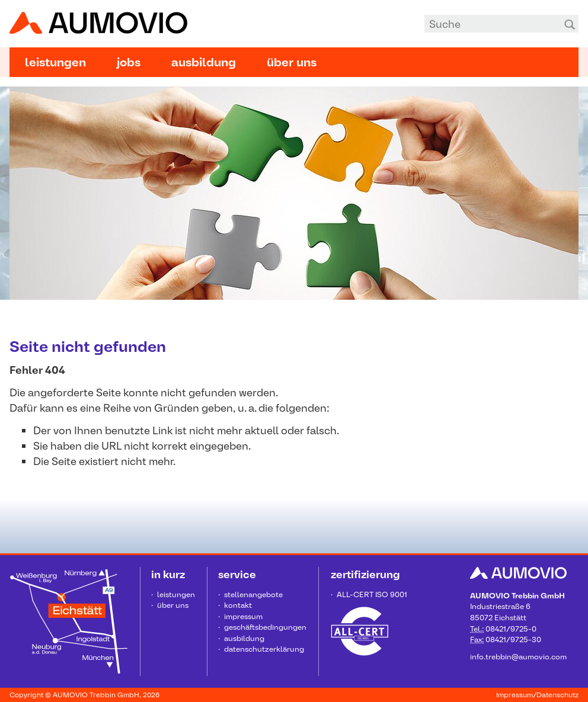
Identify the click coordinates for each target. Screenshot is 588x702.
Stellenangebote (253, 594)
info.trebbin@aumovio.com (518, 657)
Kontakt (238, 605)
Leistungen (55, 62)
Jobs (129, 62)
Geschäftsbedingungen (265, 627)
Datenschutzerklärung (264, 649)
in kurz (168, 574)
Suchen (570, 24)
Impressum (243, 616)
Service (237, 574)
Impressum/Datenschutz (537, 695)
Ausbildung (204, 62)
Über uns (292, 62)
